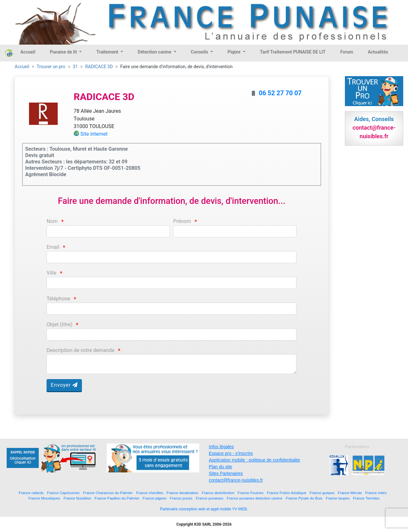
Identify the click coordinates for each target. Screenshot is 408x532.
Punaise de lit (64, 52)
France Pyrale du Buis (304, 498)
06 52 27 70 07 (280, 93)
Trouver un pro (51, 67)
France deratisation (183, 493)
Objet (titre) (59, 324)
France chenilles (150, 493)
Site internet (94, 134)
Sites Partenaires (226, 473)
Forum (347, 52)
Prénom (182, 221)
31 (75, 67)
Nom (52, 221)
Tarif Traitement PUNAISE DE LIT (293, 52)
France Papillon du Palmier (117, 498)
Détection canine (155, 52)
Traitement (108, 52)
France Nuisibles (77, 498)
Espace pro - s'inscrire (231, 453)
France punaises (209, 498)
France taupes (338, 498)
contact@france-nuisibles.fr (236, 480)
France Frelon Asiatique (286, 493)
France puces (181, 498)
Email (53, 247)
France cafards (31, 493)
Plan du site (220, 467)
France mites (376, 493)
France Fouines (251, 493)
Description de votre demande (80, 350)
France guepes (322, 493)
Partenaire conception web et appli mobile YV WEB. (204, 509)
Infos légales (221, 447)
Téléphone (58, 299)
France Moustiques (44, 498)
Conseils (200, 52)
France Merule (350, 493)
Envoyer (64, 385)
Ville (51, 273)
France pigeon (155, 498)
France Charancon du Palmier (108, 493)
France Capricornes (63, 493)
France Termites (366, 498)
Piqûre (235, 52)
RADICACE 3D (99, 67)
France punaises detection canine (255, 498)
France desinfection (218, 493)
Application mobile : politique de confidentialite (254, 460)
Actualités (378, 52)
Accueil (28, 52)
